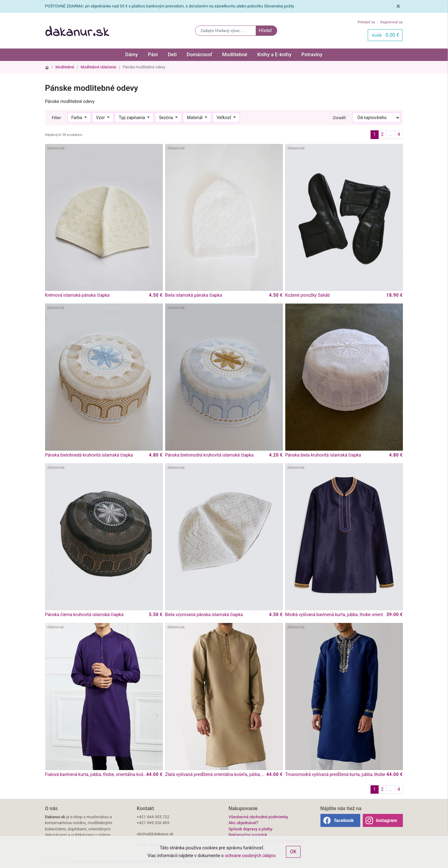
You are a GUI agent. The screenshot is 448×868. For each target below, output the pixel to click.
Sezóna (167, 118)
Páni (153, 55)
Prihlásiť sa (366, 22)
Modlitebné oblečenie (98, 67)
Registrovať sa (391, 22)
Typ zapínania (133, 118)
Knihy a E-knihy (274, 55)
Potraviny (312, 55)
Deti (172, 55)
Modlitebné (235, 55)
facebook (344, 820)
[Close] (398, 6)
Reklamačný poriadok (248, 835)
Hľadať (265, 30)
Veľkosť (224, 118)
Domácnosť (199, 55)
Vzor (101, 118)
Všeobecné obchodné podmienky (259, 817)
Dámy (132, 55)
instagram (386, 820)
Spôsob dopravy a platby (251, 829)
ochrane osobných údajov (250, 856)
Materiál (195, 118)
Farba (77, 118)
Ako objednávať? (244, 823)
